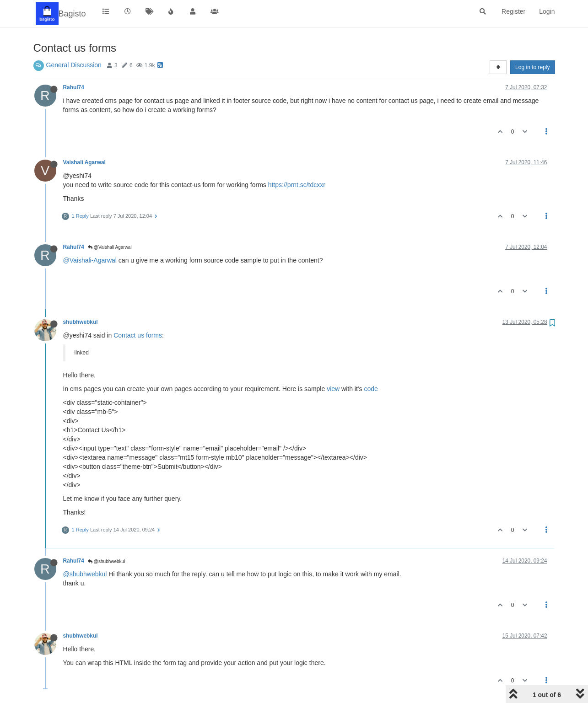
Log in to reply (532, 67)
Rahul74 (74, 87)
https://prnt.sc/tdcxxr (297, 185)
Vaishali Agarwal (84, 162)
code (371, 389)
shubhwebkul (81, 322)
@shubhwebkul (106, 561)
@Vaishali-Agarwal (90, 260)
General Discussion (74, 65)
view (333, 389)
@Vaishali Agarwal (110, 247)
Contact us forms (138, 335)
